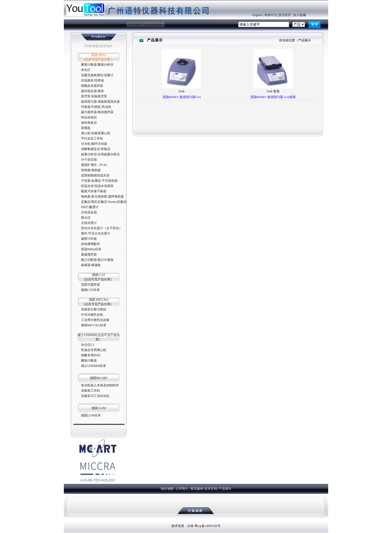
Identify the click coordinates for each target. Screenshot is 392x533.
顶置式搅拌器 (90, 285)
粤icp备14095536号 (207, 526)
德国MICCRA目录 (94, 325)
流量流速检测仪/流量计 (97, 75)
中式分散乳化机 (92, 315)
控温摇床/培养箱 (92, 80)
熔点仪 (86, 218)
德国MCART (99, 378)
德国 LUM (99, 408)
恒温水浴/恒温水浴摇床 (97, 186)
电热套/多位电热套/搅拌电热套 (102, 196)
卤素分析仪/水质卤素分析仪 (100, 154)
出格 (190, 526)
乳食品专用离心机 (94, 350)
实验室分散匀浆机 (94, 309)
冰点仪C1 (88, 345)
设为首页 (285, 15)
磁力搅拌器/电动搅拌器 (97, 112)
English (257, 15)
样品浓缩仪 (89, 117)
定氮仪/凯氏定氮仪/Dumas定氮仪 (104, 202)
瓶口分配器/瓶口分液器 (97, 260)
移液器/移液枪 (91, 265)
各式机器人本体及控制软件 (100, 385)
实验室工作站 (90, 391)
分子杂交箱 (89, 160)
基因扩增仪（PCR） (95, 165)
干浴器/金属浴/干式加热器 (99, 181)
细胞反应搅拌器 (92, 86)
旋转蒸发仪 (89, 123)
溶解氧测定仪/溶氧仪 (96, 149)
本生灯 (86, 70)
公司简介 (182, 489)
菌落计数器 (89, 361)
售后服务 (197, 489)
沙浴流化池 (89, 212)
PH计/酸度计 (90, 207)
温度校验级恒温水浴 (95, 175)
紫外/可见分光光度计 (96, 233)
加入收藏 (300, 15)
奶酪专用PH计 (91, 355)
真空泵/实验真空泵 (94, 96)
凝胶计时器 (89, 239)
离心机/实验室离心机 (96, 133)
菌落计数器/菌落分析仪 (97, 65)
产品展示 (225, 489)
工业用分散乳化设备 (95, 320)
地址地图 (167, 489)
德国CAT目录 (90, 290)
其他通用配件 (90, 244)
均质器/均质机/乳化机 (96, 107)
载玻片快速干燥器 (94, 191)
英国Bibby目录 (91, 249)
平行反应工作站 (92, 138)
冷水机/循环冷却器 (94, 144)
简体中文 (271, 15)
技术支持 (211, 489)
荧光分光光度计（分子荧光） (102, 228)
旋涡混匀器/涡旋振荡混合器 (100, 102)
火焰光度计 (89, 223)
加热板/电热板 (91, 170)
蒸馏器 (86, 128)
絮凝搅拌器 (89, 255)
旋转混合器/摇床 (92, 91)
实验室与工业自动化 (95, 396)
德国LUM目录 (91, 415)
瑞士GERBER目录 (94, 366)
